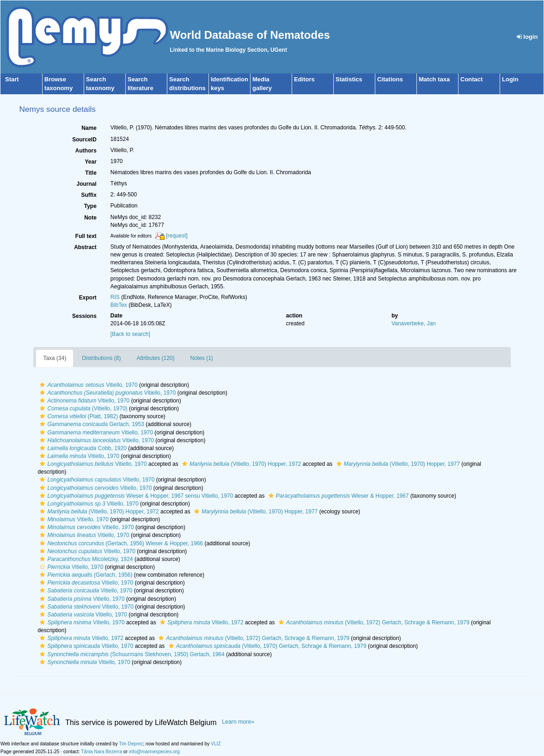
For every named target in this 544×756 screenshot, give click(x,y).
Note (90, 218)
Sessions (84, 316)
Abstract (85, 247)
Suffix (89, 195)
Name (89, 128)
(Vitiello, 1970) (82, 408)
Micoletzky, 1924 (85, 559)
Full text (86, 236)
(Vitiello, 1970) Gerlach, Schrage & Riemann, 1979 (266, 646)
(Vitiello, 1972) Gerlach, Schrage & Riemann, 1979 (373, 622)
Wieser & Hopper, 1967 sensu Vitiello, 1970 (135, 496)
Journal (86, 184)
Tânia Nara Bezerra (101, 752)
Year (90, 162)
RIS (115, 297)
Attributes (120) (155, 358)
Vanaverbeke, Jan (414, 323)
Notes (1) (202, 358)
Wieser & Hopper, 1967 (338, 496)
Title (91, 173)
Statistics (349, 79)
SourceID (84, 140)
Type (90, 206)
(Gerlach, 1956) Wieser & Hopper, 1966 (120, 543)
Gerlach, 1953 (91, 424)
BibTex (119, 305)
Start (12, 79)
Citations (390, 79)
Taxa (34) (55, 358)
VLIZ (216, 744)
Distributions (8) (101, 358)
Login (510, 79)
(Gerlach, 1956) (85, 575)
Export (88, 298)
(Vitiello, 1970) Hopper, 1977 (397, 464)
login (527, 37)
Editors (304, 79)
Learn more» (238, 722)
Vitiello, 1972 (201, 622)
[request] (177, 236)
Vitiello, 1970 (87, 385)
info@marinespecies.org (154, 752)
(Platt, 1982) (78, 416)
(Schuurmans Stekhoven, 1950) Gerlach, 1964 (131, 654)
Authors (86, 151)
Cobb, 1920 (82, 448)
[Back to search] (130, 334)
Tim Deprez (131, 744)
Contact (471, 79)
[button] (42, 385)
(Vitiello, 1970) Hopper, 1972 (240, 464)
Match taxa (434, 79)
